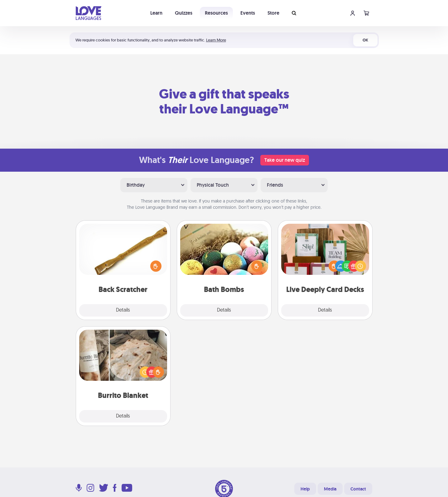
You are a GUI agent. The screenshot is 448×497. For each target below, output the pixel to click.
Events (248, 13)
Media (330, 489)
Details (123, 310)
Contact (358, 489)
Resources (216, 13)
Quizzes (184, 13)
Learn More (216, 40)
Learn (156, 13)
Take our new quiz (285, 160)
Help (305, 489)
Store (273, 13)
